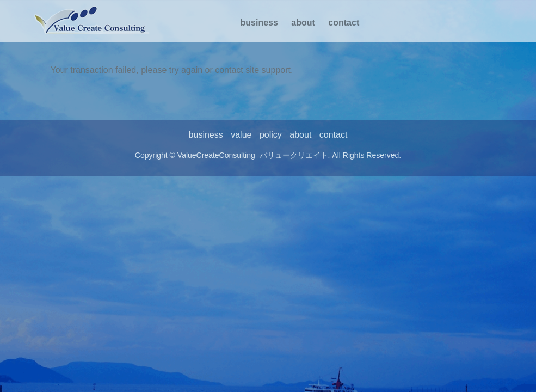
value (241, 135)
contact (344, 23)
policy (271, 135)
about (303, 23)
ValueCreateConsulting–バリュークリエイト (253, 155)
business (259, 23)
